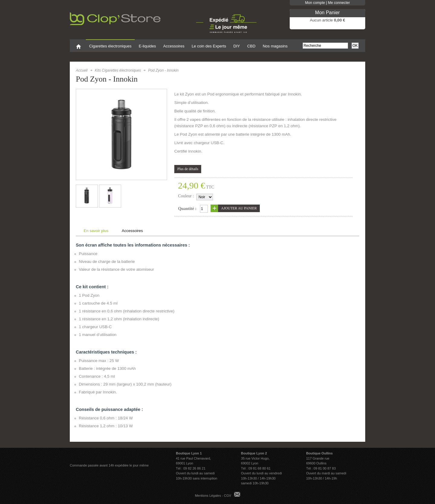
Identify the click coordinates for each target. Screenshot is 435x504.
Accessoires (132, 231)
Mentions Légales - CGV (213, 496)
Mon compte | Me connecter (328, 3)
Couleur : (186, 196)
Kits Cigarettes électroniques (118, 70)
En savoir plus (96, 231)
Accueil (82, 70)
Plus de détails (188, 169)
